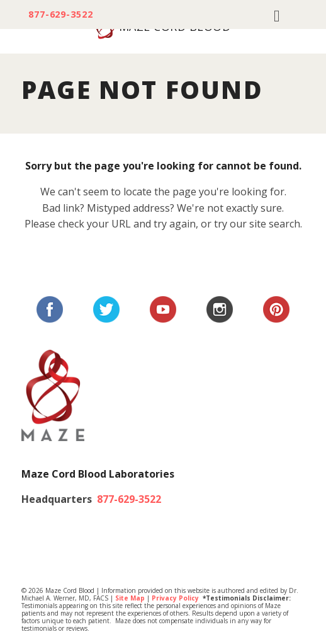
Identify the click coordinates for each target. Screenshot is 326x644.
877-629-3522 (61, 14)
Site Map (130, 598)
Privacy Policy (175, 598)
